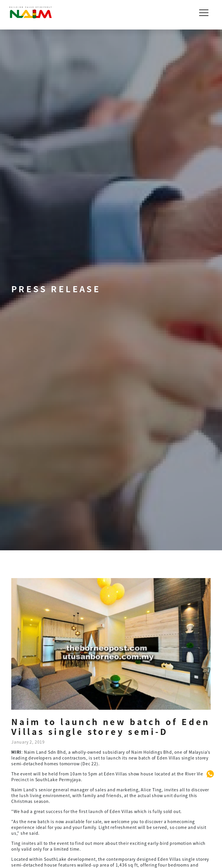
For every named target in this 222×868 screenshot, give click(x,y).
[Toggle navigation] (204, 13)
